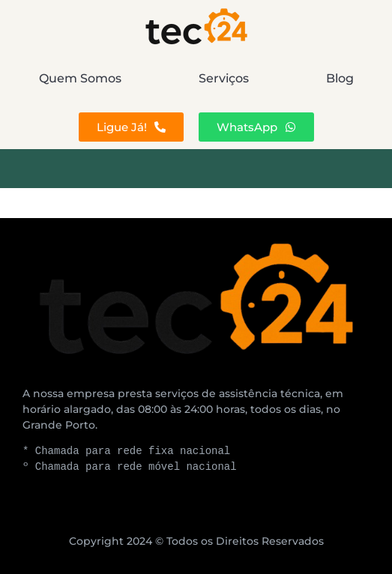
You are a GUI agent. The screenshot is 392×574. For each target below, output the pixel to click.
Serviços (224, 78)
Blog (340, 78)
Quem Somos (80, 78)
